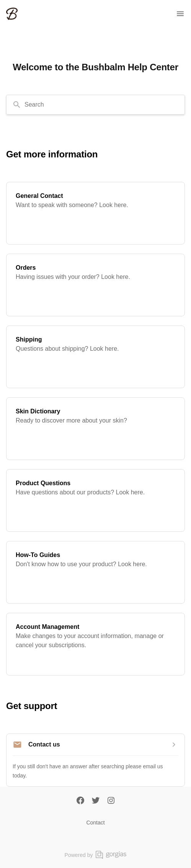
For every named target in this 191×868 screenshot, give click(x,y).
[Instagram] (111, 801)
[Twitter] (96, 801)
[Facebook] (80, 801)
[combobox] (95, 105)
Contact (95, 823)
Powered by (96, 855)
